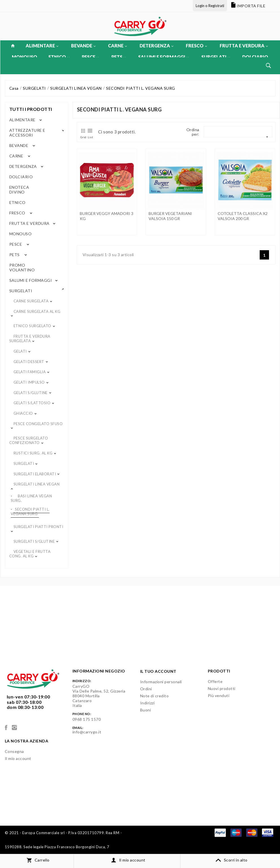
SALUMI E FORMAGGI (163, 57)
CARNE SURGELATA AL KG (37, 311)
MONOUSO (25, 57)
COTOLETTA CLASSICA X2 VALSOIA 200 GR (243, 216)
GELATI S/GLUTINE (31, 393)
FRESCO (196, 46)
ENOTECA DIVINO (19, 190)
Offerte (215, 681)
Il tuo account (158, 671)
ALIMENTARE (42, 46)
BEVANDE (83, 46)
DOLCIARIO (255, 57)
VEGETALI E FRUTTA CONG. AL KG (30, 554)
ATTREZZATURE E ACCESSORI (27, 133)
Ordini (146, 689)
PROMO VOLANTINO (22, 267)
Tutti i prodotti (31, 109)
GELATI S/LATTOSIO (32, 403)
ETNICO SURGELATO (32, 326)
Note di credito (155, 696)
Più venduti (219, 696)
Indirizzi (147, 703)
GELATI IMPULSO (29, 382)
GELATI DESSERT (29, 362)
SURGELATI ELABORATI (35, 474)
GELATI (20, 351)
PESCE (90, 57)
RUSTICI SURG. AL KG (33, 453)
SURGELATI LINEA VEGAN (37, 484)
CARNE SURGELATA (31, 301)
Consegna (14, 751)
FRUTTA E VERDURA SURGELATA (30, 339)
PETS (119, 57)
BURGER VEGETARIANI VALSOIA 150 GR (170, 216)
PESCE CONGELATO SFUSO (38, 424)
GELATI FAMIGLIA (30, 372)
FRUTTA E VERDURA (244, 46)
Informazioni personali (161, 682)
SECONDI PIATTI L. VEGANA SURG (30, 511)
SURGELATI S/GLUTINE (34, 541)
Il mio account (18, 758)
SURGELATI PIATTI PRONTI (38, 527)
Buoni (146, 710)
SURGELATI (216, 57)
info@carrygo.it (87, 732)
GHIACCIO (23, 413)
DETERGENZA (156, 46)
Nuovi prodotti (222, 688)
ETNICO (59, 57)
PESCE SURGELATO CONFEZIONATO (29, 440)
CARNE (117, 46)
